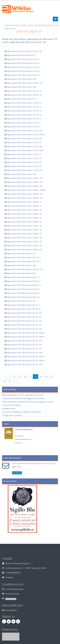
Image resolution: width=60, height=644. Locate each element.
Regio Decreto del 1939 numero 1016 (21, 87)
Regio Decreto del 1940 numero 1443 (21, 265)
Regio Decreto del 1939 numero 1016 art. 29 (24, 95)
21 (52, 376)
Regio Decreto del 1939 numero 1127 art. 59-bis (25, 135)
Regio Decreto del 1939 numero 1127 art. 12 (24, 103)
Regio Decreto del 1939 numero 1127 (21, 99)
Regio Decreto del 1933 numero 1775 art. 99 (24, 51)
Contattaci (9, 577)
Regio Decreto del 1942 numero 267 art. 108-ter (25, 360)
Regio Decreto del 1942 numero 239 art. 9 (23, 297)
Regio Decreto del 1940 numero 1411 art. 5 (24, 261)
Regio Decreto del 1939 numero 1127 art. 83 (24, 170)
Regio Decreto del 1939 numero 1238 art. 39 (24, 242)
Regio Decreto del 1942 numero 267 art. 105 (24, 341)
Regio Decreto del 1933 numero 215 (21, 55)
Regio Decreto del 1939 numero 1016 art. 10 (24, 91)
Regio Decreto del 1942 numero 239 (21, 273)
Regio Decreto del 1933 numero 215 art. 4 (23, 67)
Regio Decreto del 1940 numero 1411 (21, 253)
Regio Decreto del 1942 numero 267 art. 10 (24, 309)
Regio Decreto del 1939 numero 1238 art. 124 (24, 178)
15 (20, 376)
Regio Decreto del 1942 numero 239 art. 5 (23, 293)
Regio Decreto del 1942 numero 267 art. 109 (24, 364)
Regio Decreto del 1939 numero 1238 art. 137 (24, 198)
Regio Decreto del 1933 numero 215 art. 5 (23, 71)
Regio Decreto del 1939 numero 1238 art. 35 (24, 226)
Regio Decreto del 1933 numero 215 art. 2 (23, 59)
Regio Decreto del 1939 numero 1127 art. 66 (24, 138)
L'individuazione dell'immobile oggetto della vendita (23, 398)
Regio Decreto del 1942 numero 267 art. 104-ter (25, 337)
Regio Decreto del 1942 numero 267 (21, 301)
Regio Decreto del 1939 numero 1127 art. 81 (24, 162)
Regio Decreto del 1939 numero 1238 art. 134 (24, 186)
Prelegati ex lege (9, 408)
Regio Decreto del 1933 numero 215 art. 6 (23, 75)
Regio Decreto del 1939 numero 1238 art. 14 (24, 202)
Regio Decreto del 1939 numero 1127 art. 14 (24, 111)
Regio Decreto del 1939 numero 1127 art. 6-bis (25, 150)
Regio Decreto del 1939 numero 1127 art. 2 (24, 123)
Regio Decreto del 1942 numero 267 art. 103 (24, 325)
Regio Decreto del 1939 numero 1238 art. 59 (24, 246)
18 (36, 376)
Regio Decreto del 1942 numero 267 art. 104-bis (25, 333)
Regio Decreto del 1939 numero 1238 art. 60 (24, 249)
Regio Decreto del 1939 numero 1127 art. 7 (24, 154)
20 (46, 376)
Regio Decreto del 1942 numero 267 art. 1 (23, 305)
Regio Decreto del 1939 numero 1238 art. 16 (24, 206)
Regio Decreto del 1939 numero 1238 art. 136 (24, 194)
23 (10, 381)
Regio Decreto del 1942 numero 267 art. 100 (24, 313)
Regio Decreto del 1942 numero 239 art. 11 (24, 281)
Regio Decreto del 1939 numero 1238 (21, 174)
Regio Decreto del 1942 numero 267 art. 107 (24, 349)
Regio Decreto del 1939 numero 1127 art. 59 (24, 131)
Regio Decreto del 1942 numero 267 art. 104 (24, 329)
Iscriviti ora (17, 473)
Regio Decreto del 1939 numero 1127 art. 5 (24, 127)
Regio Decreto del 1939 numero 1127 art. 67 (24, 142)
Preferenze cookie (12, 594)
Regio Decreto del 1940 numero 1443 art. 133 (24, 269)
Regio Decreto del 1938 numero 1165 (21, 79)
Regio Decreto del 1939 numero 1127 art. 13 (24, 107)
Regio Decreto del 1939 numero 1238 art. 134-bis (26, 190)
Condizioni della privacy (14, 589)
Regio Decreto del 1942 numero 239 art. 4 (23, 289)
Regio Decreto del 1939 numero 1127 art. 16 (24, 115)
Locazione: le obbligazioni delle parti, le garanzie (21, 412)
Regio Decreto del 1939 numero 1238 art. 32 (24, 218)
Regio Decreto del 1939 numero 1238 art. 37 (24, 234)
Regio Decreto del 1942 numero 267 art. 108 (24, 353)
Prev (5, 440)
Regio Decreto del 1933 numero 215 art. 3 (23, 63)
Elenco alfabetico (11, 610)
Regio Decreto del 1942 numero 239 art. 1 (23, 277)
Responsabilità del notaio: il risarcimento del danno (23, 395)
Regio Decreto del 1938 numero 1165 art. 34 (24, 83)
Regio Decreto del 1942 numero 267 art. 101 (24, 317)
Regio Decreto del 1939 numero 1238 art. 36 (24, 230)
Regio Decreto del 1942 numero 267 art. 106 (24, 345)
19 (41, 376)
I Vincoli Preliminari (24, 429)
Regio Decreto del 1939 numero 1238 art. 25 (24, 210)
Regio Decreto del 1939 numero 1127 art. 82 (24, 166)
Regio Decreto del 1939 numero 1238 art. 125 (24, 182)
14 (14, 376)
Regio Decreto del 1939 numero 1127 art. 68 (24, 146)
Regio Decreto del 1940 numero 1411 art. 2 (24, 257)
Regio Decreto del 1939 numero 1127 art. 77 (24, 158)
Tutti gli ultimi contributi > (13, 415)
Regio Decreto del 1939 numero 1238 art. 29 (24, 214)
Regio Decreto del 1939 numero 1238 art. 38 (24, 238)
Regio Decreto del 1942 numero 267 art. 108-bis (25, 357)
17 (30, 376)
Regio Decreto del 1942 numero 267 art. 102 (24, 321)
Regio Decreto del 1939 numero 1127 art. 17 (24, 119)
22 (5, 381)
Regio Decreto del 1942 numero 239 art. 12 (24, 285)
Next (55, 440)
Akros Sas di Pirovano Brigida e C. (18, 563)
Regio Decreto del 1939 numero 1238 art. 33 (24, 222)
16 (25, 376)
